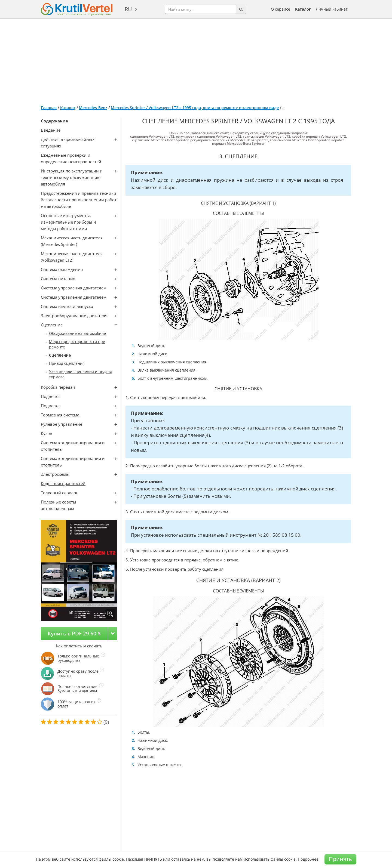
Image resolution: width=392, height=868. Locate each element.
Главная (49, 108)
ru (128, 9)
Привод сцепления (67, 363)
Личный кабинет (332, 9)
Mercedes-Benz (93, 108)
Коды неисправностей (63, 483)
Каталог (303, 9)
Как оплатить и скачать (79, 646)
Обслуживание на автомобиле (77, 333)
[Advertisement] (196, 60)
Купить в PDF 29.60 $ (74, 633)
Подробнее (308, 859)
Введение (51, 130)
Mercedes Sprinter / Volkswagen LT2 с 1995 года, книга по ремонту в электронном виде (195, 108)
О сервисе (281, 9)
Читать (76, 570)
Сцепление (60, 355)
